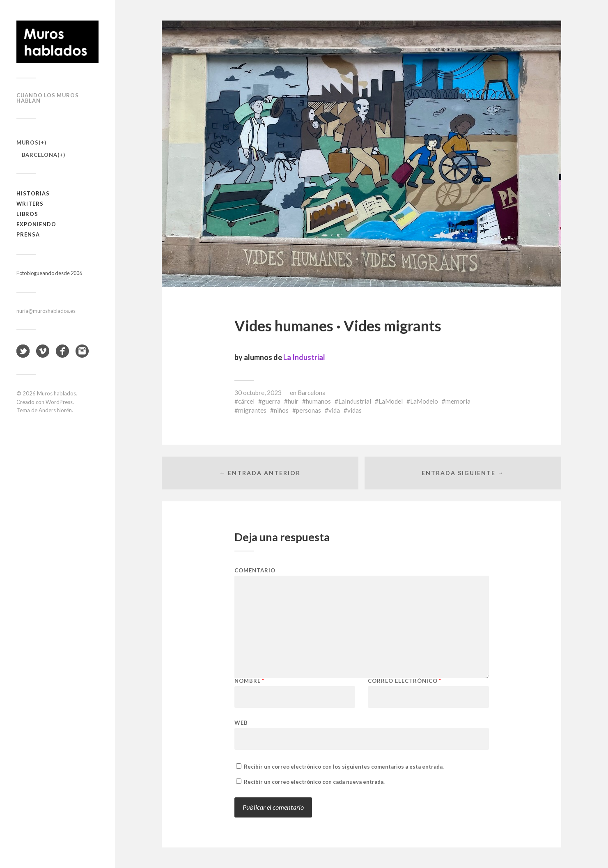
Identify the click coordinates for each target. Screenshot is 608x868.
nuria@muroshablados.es (46, 311)
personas (309, 410)
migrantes (252, 410)
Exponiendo (36, 224)
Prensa (28, 234)
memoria (458, 401)
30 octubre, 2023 (258, 393)
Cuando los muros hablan (48, 98)
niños (281, 410)
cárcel (246, 401)
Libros (27, 214)
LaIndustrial (355, 401)
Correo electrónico (405, 681)
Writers (30, 204)
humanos (318, 401)
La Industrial (304, 357)
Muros (28, 142)
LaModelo (424, 401)
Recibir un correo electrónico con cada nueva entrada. (314, 782)
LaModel (391, 401)
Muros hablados (56, 393)
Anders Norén (55, 410)
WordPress (59, 402)
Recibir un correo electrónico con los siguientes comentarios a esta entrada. (344, 767)
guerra (271, 401)
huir (293, 401)
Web (241, 722)
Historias (33, 193)
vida (334, 410)
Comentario (255, 571)
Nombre (249, 681)
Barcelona (40, 155)
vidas (354, 410)
